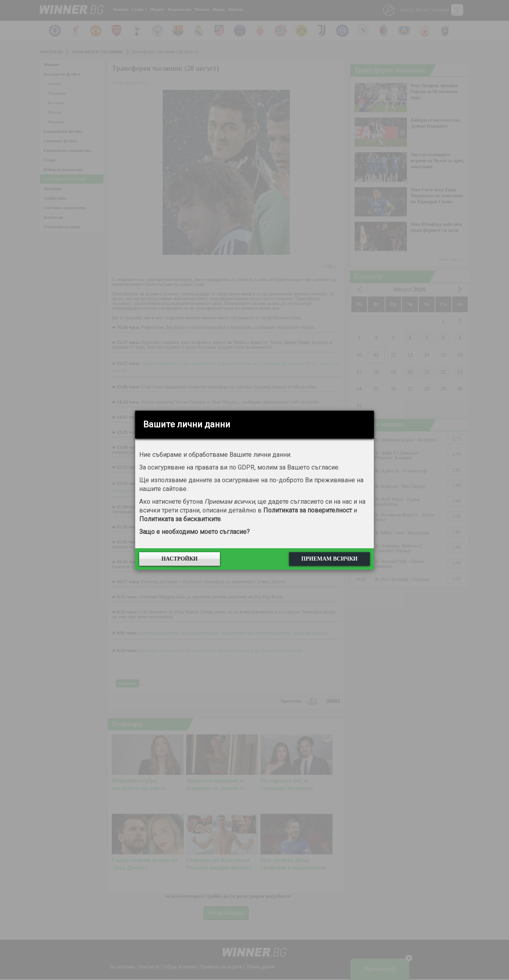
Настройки (180, 559)
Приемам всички (329, 559)
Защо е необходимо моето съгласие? (194, 532)
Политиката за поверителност (308, 510)
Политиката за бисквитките (180, 519)
